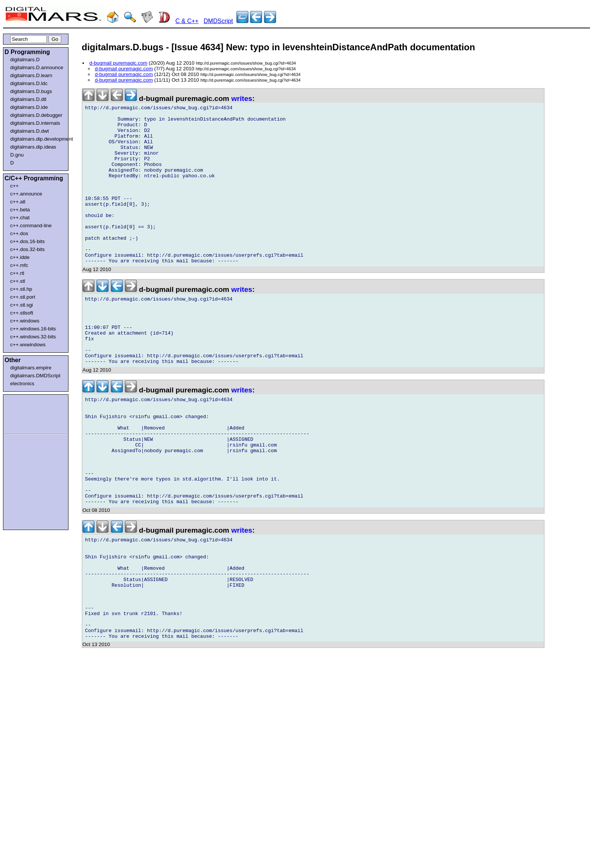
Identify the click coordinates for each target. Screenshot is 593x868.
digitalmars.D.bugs (31, 91)
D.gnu (17, 155)
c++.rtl (17, 273)
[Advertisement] (27, 413)
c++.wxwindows (28, 345)
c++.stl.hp (21, 289)
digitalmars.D (25, 60)
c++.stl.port (23, 297)
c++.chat (20, 218)
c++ (14, 186)
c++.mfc (19, 265)
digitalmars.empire (31, 368)
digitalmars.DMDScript (35, 376)
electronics (22, 384)
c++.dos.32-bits (27, 249)
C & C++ (187, 21)
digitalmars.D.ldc (29, 83)
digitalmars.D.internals (35, 123)
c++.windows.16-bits (33, 329)
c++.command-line (31, 226)
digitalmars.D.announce (37, 67)
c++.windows (25, 321)
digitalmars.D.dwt (29, 131)
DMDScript (218, 21)
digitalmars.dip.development (37, 139)
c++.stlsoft (22, 313)
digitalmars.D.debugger (36, 115)
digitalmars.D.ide (29, 107)
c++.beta (20, 210)
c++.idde (20, 257)
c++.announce (26, 194)
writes (242, 98)
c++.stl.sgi (22, 305)
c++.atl (18, 202)
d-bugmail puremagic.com (118, 63)
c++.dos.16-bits (27, 241)
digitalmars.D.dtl (28, 99)
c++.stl (18, 281)
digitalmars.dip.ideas (33, 147)
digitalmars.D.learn (31, 75)
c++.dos (19, 233)
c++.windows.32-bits (33, 337)
